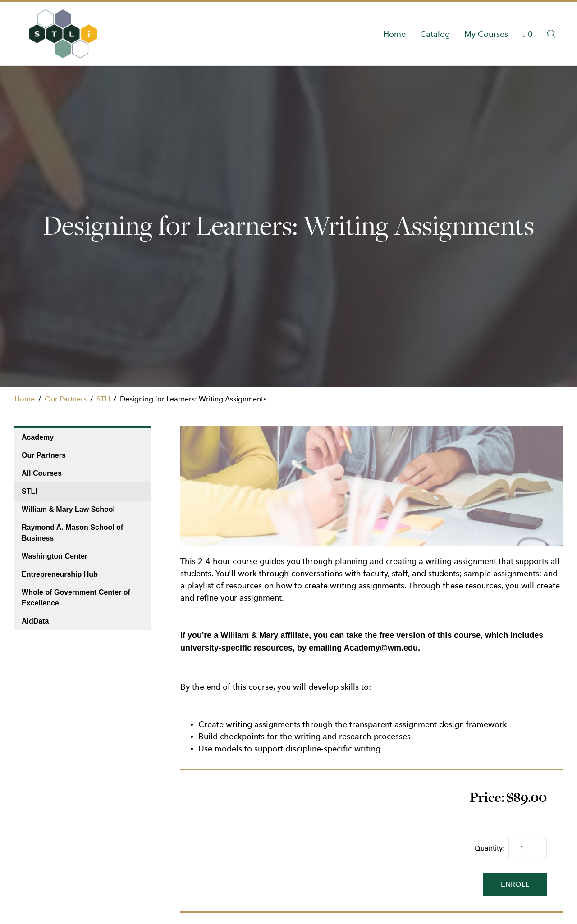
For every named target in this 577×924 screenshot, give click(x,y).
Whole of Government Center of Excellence (76, 598)
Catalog (435, 34)
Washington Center (55, 556)
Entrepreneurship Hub (60, 574)
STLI (103, 399)
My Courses (486, 34)
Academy (38, 437)
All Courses (42, 473)
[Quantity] (528, 848)
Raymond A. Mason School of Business (72, 533)
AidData (35, 621)
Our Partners (66, 399)
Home (394, 34)
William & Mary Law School (68, 509)
